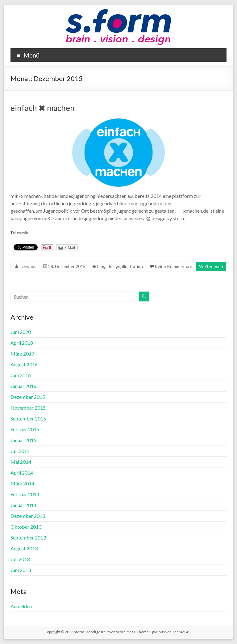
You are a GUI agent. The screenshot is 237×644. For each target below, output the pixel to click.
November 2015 (28, 408)
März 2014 (22, 483)
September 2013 (28, 537)
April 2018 (22, 343)
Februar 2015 (25, 429)
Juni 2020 (21, 332)
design (114, 266)
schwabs (28, 266)
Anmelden (21, 606)
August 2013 (24, 548)
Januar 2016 (23, 386)
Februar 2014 (25, 494)
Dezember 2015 (28, 397)
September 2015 (28, 418)
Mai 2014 (21, 462)
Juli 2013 (20, 559)
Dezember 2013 (28, 516)
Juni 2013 (21, 570)
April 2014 (22, 473)
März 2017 (22, 354)
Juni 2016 (21, 375)
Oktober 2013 (26, 527)
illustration (133, 266)
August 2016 (24, 364)
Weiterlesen (211, 266)
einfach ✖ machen (43, 108)
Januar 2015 (23, 440)
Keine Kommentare (173, 266)
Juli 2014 (20, 451)
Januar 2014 (23, 505)
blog (101, 266)
